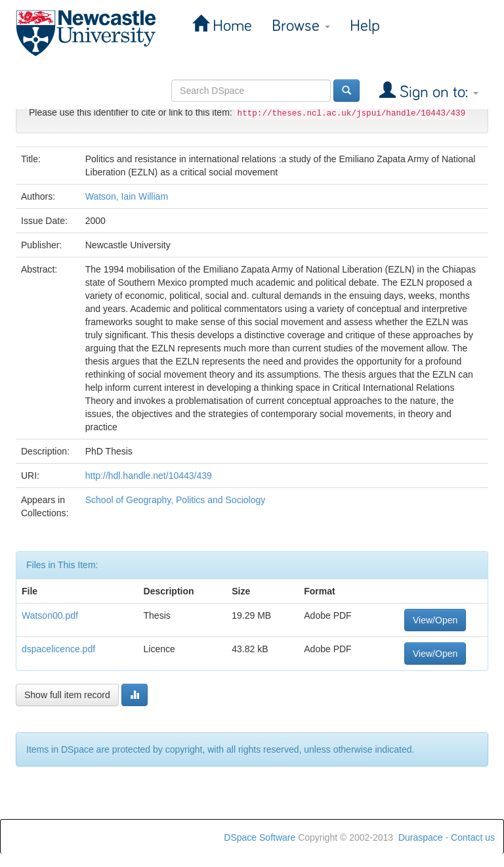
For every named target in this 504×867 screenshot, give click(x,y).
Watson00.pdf (50, 615)
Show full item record (67, 695)
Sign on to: (437, 92)
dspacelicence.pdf (58, 649)
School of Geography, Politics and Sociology (175, 500)
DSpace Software (260, 837)
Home (230, 26)
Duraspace (421, 837)
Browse (301, 26)
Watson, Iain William (127, 196)
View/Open (435, 620)
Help (365, 26)
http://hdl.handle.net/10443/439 (149, 476)
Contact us (473, 837)
